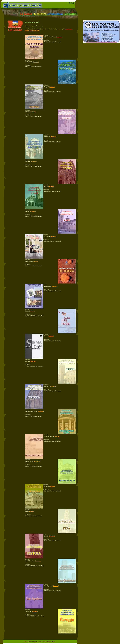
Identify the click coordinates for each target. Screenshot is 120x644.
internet (59, 37)
